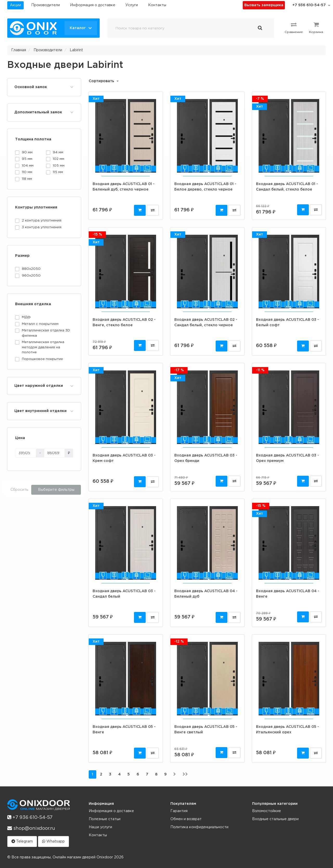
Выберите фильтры (56, 490)
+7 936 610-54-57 (309, 5)
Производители (46, 5)
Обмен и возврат (186, 819)
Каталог (81, 28)
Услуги (132, 5)
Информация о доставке (93, 5)
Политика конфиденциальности (199, 827)
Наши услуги (100, 827)
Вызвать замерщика (264, 5)
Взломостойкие (267, 811)
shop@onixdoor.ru (31, 828)
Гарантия (179, 811)
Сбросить (19, 490)
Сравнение (294, 28)
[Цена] (26, 453)
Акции (15, 5)
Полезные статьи (105, 819)
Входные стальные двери (275, 819)
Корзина (316, 28)
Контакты (157, 5)
